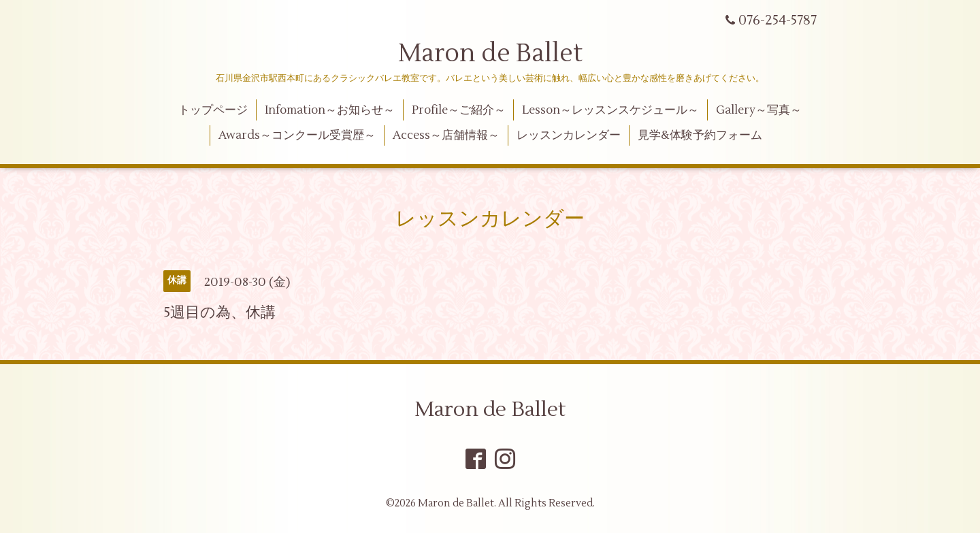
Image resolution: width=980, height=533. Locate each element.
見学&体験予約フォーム (700, 135)
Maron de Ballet (490, 54)
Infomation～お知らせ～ (330, 110)
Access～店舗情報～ (446, 135)
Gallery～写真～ (759, 110)
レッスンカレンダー (569, 135)
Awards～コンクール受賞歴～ (297, 135)
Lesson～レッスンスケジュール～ (610, 110)
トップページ (213, 110)
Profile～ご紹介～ (459, 110)
